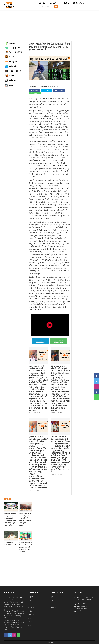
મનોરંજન (30, 622)
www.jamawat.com (82, 611)
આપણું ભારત (31, 608)
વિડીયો (53, 600)
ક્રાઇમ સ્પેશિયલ (32, 615)
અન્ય (29, 625)
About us (53, 604)
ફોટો (52, 597)
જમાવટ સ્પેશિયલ (32, 600)
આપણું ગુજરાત (31, 597)
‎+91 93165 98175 (82, 604)
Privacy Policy (55, 608)
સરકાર (29, 604)
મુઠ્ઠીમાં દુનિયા (31, 611)
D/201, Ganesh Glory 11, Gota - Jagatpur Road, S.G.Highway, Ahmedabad (85, 599)
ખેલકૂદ (29, 618)
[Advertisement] (49, 25)
